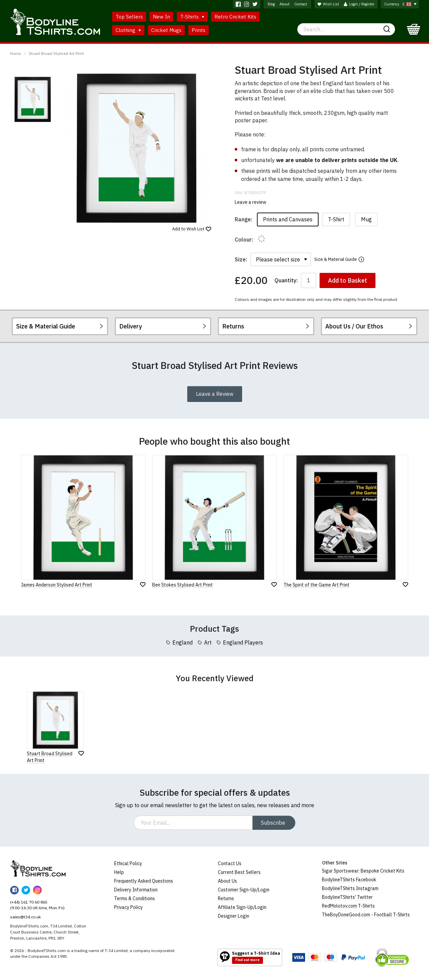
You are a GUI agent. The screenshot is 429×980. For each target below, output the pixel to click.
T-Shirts (192, 17)
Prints (199, 30)
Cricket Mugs (166, 30)
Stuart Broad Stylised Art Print (56, 53)
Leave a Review (215, 394)
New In (161, 17)
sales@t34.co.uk (25, 917)
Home (15, 53)
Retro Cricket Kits (235, 17)
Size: (241, 259)
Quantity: (286, 280)
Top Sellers (129, 17)
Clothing (128, 30)
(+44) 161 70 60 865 (29, 902)
